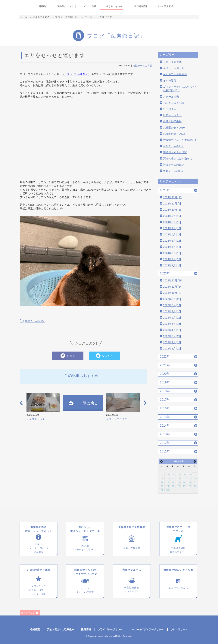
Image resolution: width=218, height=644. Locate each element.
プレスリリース (179, 629)
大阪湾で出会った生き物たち (180, 140)
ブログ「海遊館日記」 (67, 17)
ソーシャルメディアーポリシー (146, 629)
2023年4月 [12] (172, 330)
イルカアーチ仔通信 (175, 74)
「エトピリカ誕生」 (76, 74)
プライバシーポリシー (110, 629)
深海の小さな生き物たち (178, 159)
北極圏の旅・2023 (174, 134)
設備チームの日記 (174, 165)
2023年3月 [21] (172, 336)
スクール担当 (171, 97)
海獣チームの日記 (142, 66)
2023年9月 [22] (172, 299)
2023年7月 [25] (172, 311)
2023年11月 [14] (173, 287)
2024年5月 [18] (172, 241)
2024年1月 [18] (172, 265)
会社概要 (35, 629)
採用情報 (86, 629)
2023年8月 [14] (172, 305)
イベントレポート (174, 68)
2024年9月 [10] (172, 216)
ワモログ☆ (170, 109)
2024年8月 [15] (172, 222)
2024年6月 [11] (172, 234)
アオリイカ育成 (172, 62)
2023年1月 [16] (172, 349)
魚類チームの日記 (174, 171)
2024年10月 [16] (173, 210)
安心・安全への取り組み (61, 629)
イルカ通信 (170, 80)
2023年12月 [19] (173, 280)
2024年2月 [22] (172, 259)
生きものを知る (41, 17)
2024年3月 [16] (172, 253)
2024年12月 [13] (173, 197)
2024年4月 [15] (172, 247)
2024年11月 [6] (172, 204)
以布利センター (172, 115)
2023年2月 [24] (172, 342)
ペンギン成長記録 (174, 103)
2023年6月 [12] (172, 318)
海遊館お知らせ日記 (175, 152)
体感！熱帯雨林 (172, 121)
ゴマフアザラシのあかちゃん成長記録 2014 (180, 89)
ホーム (23, 17)
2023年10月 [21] (173, 293)
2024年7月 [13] (172, 228)
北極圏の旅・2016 (174, 128)
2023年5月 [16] (172, 324)
